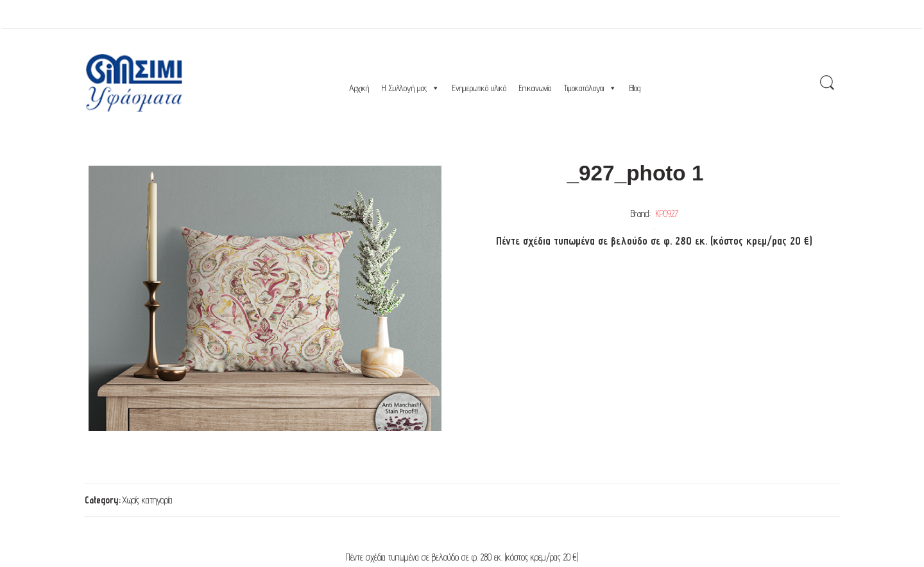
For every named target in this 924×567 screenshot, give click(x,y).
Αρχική (359, 88)
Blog (635, 88)
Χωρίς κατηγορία (147, 500)
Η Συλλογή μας (411, 88)
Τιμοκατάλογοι (590, 88)
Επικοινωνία (535, 88)
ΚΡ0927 (667, 214)
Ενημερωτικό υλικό (479, 88)
